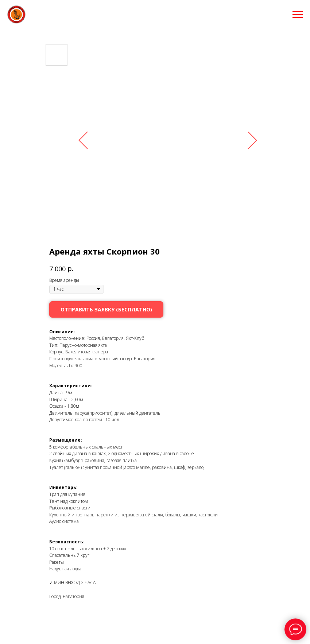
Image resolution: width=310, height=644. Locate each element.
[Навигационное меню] (298, 15)
